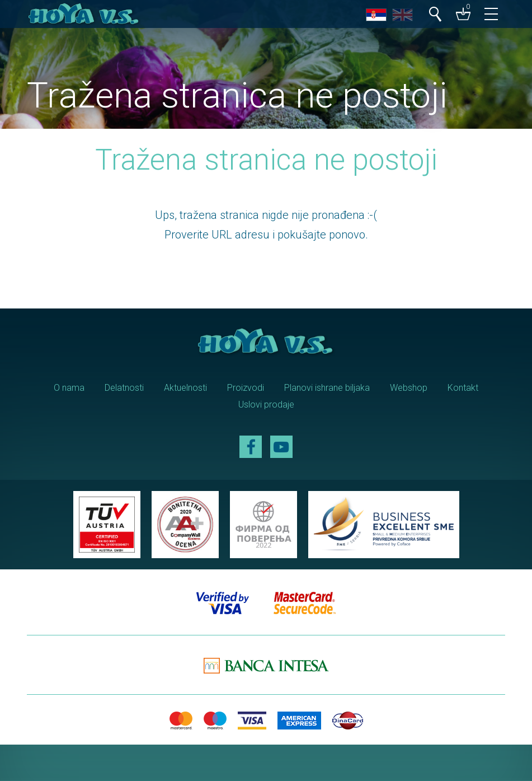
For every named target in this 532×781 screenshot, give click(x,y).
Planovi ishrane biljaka (327, 388)
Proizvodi (246, 388)
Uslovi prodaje (266, 404)
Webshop (409, 388)
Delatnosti (124, 388)
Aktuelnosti (185, 388)
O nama (69, 388)
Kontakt (463, 388)
